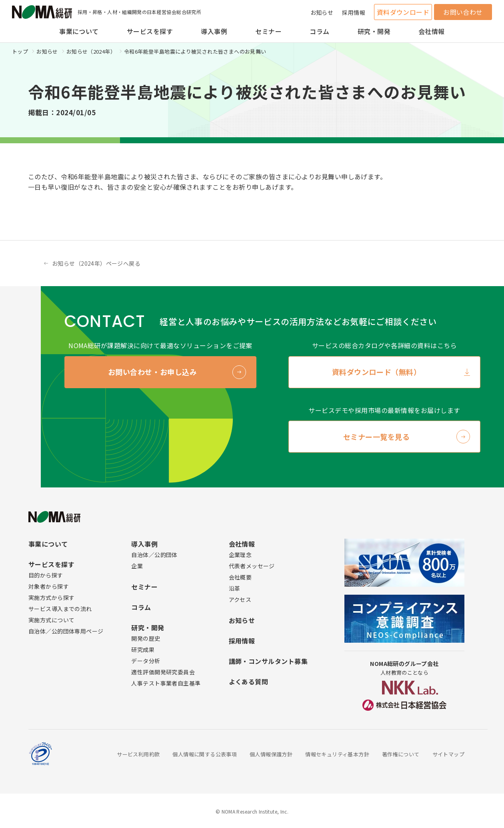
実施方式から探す (51, 597)
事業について (79, 31)
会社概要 (240, 577)
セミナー (268, 31)
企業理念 (240, 555)
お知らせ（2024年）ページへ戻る (96, 263)
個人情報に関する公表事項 (205, 754)
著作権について (401, 754)
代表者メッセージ (252, 566)
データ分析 (146, 661)
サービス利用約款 (138, 754)
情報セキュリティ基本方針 (337, 754)
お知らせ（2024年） (91, 51)
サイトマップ (448, 754)
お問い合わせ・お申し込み (152, 372)
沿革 (235, 588)
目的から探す (46, 575)
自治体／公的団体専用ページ (66, 631)
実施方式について (51, 620)
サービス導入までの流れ (60, 609)
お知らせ (322, 12)
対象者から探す (49, 586)
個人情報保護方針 (271, 754)
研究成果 (143, 650)
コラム (319, 31)
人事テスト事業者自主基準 (166, 683)
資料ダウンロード (403, 12)
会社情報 (432, 31)
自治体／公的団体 (154, 555)
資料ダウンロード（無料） (376, 372)
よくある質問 (249, 682)
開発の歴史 (146, 638)
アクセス (240, 599)
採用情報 (354, 12)
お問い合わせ (463, 12)
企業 (137, 566)
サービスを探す (150, 31)
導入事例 (214, 31)
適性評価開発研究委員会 (163, 672)
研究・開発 (374, 31)
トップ (20, 51)
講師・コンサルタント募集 (268, 661)
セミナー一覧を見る (377, 437)
